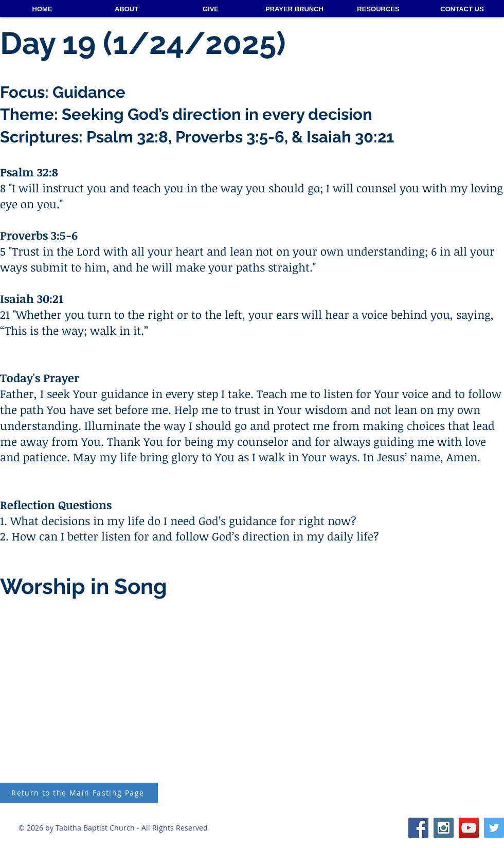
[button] (378, 9)
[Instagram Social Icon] (444, 828)
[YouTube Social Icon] (469, 828)
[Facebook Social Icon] (418, 828)
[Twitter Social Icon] (494, 828)
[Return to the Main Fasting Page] (79, 793)
